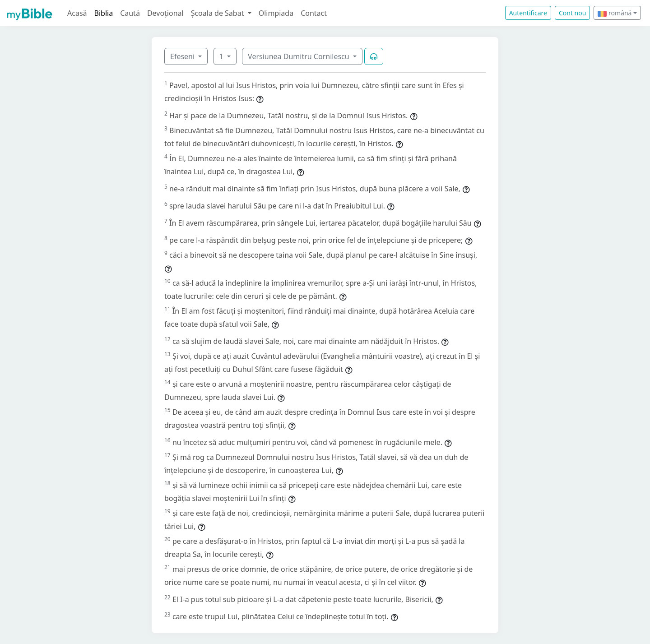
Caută (130, 13)
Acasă (77, 13)
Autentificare (528, 13)
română (615, 13)
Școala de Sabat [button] (218, 13)
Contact (314, 13)
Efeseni (183, 56)
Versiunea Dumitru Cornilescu (299, 56)
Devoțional (165, 13)
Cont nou (572, 13)
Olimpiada (276, 13)
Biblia (104, 13)
